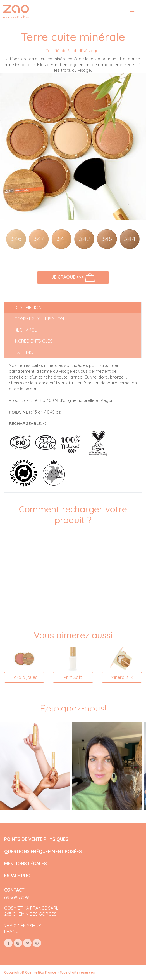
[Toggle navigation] (132, 11)
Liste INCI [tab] (24, 352)
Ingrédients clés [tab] (33, 341)
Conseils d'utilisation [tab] (39, 319)
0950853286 (17, 898)
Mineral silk (122, 677)
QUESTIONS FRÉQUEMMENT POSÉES (43, 852)
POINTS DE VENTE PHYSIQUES (36, 839)
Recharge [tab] (26, 330)
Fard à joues (24, 677)
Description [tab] (28, 307)
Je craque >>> (73, 277)
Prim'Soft (73, 677)
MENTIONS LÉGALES (26, 864)
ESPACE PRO (17, 876)
